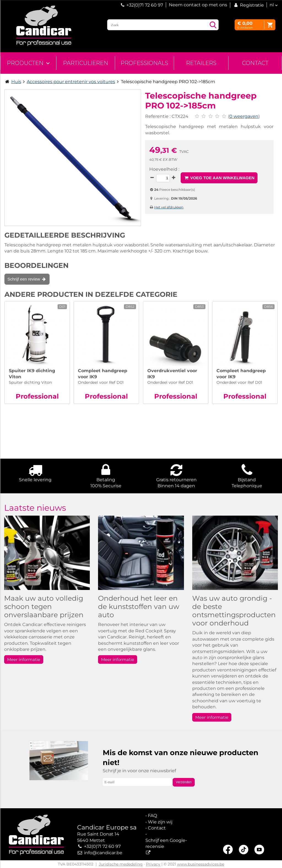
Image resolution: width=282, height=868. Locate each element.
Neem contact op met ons (198, 5)
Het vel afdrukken (169, 207)
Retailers (201, 63)
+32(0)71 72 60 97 (145, 5)
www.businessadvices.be (201, 864)
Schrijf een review (27, 279)
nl (272, 5)
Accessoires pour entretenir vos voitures (71, 82)
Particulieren (86, 63)
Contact (255, 63)
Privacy (153, 864)
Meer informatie (24, 659)
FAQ (152, 816)
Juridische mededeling (121, 864)
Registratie (248, 5)
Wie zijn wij (160, 822)
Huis (16, 82)
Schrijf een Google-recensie (166, 843)
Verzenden (184, 782)
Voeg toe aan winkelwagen (219, 178)
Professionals (144, 63)
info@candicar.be (103, 853)
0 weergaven (244, 116)
